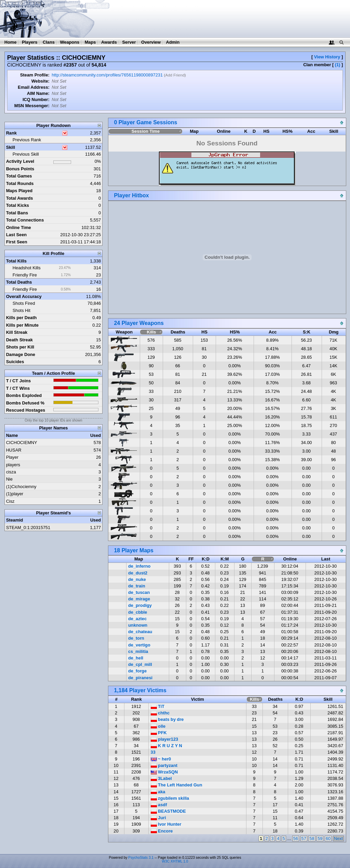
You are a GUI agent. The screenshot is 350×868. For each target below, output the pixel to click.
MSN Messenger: (32, 106)
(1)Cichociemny (21, 487)
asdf (159, 805)
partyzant (164, 765)
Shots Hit (22, 310)
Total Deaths (19, 282)
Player (12, 457)
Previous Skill (26, 154)
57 (304, 838)
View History (327, 57)
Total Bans (17, 213)
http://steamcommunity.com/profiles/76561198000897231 (107, 75)
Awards (109, 42)
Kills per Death (22, 318)
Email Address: (34, 87)
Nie (9, 479)
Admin (173, 42)
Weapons (70, 42)
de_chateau (140, 632)
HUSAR (14, 450)
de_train (137, 586)
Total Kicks (18, 205)
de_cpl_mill (140, 664)
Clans (49, 42)
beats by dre (167, 719)
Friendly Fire (25, 275)
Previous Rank (27, 140)
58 (312, 838)
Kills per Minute (22, 325)
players (13, 465)
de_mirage (139, 599)
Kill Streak (17, 332)
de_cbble (138, 612)
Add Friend (175, 75)
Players (30, 42)
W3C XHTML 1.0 (175, 861)
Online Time (19, 227)
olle (158, 726)
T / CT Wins (18, 388)
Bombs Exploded (24, 395)
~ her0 (161, 759)
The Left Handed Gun (177, 785)
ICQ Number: (36, 99)
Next (338, 838)
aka (158, 792)
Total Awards (20, 198)
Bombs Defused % (25, 403)
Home (11, 42)
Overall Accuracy (24, 296)
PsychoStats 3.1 (141, 858)
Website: (41, 81)
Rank (11, 133)
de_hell (136, 658)
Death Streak (19, 340)
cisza (11, 472)
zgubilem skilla (170, 798)
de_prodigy (140, 605)
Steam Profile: (35, 75)
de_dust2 (138, 573)
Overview (151, 42)
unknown (138, 625)
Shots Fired (24, 303)
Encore (162, 831)
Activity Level (20, 161)
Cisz (10, 501)
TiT (158, 706)
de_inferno (139, 566)
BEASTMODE (168, 811)
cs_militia (138, 651)
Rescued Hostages (26, 410)
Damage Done (21, 354)
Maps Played (19, 191)
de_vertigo (139, 645)
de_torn (136, 638)
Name (12, 435)
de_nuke (137, 579)
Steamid (15, 520)
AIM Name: (38, 93)
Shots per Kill (20, 347)
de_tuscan (139, 592)
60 (328, 838)
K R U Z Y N (166, 746)
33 (153, 752)
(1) (338, 65)
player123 (165, 739)
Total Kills (16, 261)
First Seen (17, 242)
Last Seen (16, 235)
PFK (159, 733)
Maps (90, 42)
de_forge (137, 671)
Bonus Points (20, 169)
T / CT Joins (19, 381)
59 (320, 838)
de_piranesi (140, 678)
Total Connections (25, 220)
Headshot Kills (27, 268)
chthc (160, 713)
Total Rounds (20, 183)
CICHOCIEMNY (22, 443)
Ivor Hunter (166, 824)
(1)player (15, 494)
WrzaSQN (164, 772)
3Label (161, 778)
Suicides (15, 362)
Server (129, 42)
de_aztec (137, 619)
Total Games (19, 176)
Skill (11, 147)
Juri (158, 818)
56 (296, 838)
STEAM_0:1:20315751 (28, 528)
